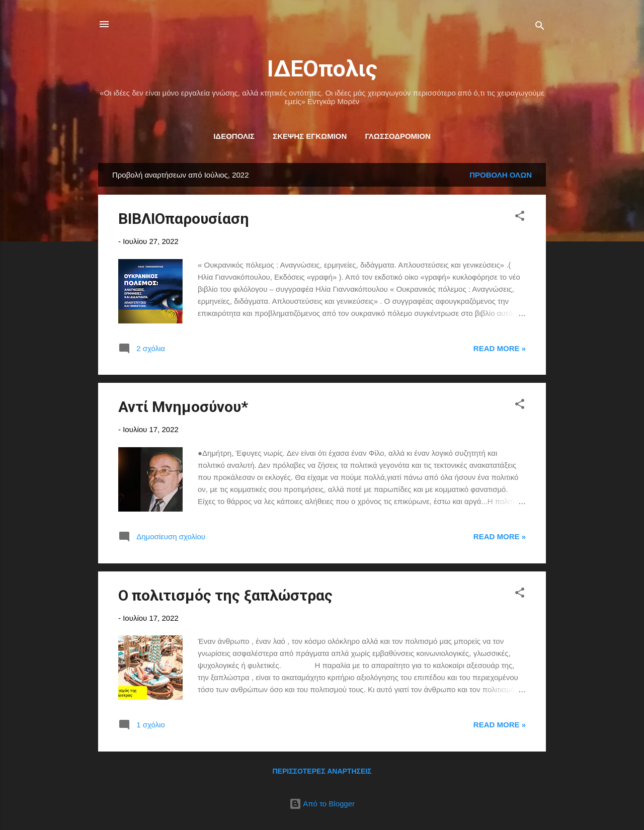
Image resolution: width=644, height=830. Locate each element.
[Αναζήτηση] (540, 27)
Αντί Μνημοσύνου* (183, 407)
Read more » (500, 348)
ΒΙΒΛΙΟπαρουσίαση (184, 219)
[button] (520, 218)
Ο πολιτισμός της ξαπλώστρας (225, 595)
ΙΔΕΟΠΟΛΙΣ (234, 136)
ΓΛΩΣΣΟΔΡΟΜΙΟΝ (397, 136)
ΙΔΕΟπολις (322, 69)
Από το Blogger (322, 804)
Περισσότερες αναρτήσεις (322, 771)
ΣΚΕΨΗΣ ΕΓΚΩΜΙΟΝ (310, 136)
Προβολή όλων (501, 175)
